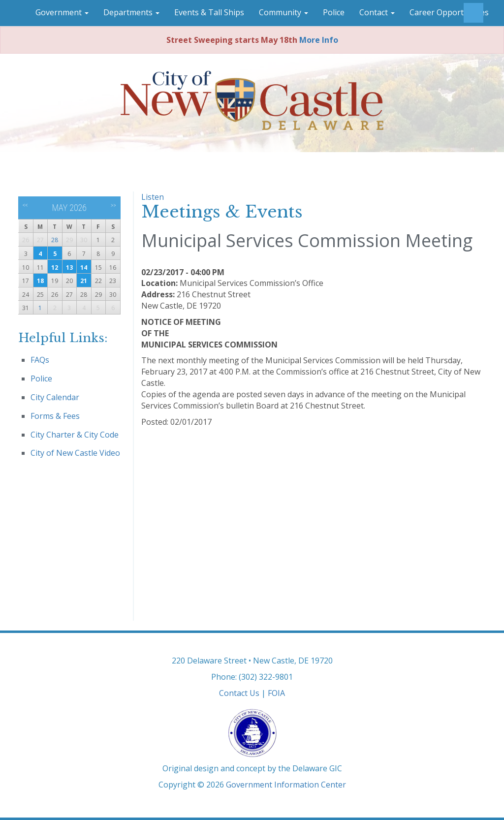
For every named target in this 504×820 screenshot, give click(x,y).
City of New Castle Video (75, 453)
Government (62, 12)
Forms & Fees (55, 416)
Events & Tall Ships (209, 12)
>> (113, 205)
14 (84, 268)
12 (55, 268)
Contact (377, 12)
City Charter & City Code (75, 435)
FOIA (276, 693)
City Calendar (55, 397)
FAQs (40, 360)
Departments (131, 12)
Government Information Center (286, 785)
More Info (319, 40)
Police (334, 12)
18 (40, 281)
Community (283, 12)
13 (69, 268)
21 (84, 281)
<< (25, 205)
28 (55, 240)
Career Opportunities (449, 12)
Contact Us (239, 693)
